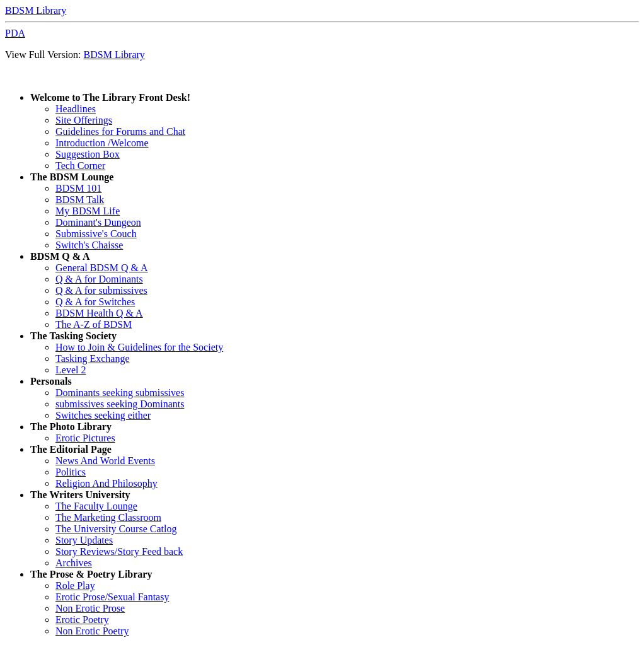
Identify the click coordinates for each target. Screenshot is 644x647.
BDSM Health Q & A (99, 313)
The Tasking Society (73, 336)
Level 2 (71, 370)
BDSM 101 (78, 188)
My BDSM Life (88, 211)
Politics (71, 472)
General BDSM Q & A (102, 268)
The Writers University (80, 495)
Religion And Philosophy (106, 483)
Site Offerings (84, 120)
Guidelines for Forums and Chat (120, 131)
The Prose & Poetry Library (91, 574)
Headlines (76, 109)
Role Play (75, 586)
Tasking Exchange (93, 358)
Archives (74, 563)
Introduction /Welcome (102, 143)
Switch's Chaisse (89, 245)
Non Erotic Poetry (92, 631)
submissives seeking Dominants (120, 404)
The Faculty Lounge (96, 506)
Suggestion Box (88, 154)
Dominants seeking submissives (120, 393)
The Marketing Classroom (108, 517)
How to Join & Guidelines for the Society (139, 347)
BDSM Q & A (60, 256)
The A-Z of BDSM (94, 324)
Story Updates (84, 540)
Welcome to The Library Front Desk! (110, 97)
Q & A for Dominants (99, 279)
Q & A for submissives (101, 290)
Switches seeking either (103, 415)
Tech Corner (80, 166)
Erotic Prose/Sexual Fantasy (112, 597)
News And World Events (105, 461)
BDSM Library (36, 10)
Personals (51, 381)
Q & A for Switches (95, 302)
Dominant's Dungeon (98, 222)
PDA (15, 33)
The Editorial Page (71, 449)
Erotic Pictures (85, 438)
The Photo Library (71, 427)
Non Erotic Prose (90, 608)
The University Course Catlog (116, 529)
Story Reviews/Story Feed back (119, 551)
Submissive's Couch (96, 234)
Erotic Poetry (82, 620)
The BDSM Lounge (72, 177)
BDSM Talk (80, 200)
